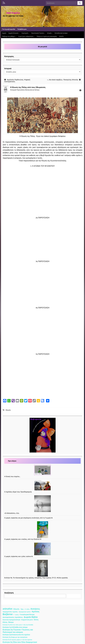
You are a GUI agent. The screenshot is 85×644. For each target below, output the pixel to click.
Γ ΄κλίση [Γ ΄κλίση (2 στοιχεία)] (16, 615)
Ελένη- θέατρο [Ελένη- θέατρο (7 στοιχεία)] (8, 622)
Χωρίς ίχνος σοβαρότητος (26, 36)
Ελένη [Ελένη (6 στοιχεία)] (36, 620)
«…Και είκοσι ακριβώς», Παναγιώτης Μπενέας (63, 80)
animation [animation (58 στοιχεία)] (8, 609)
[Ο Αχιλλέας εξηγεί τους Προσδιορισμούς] (42, 485)
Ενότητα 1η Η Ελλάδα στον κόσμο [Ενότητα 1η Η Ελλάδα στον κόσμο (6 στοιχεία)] (15, 627)
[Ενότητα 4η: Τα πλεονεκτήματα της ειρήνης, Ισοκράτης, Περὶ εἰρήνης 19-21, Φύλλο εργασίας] (43, 568)
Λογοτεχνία (25, 33)
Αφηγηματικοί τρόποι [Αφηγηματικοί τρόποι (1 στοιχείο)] (25, 612)
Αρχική (4, 33)
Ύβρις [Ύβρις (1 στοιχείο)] (22, 609)
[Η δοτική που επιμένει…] (42, 470)
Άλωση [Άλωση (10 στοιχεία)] (16, 609)
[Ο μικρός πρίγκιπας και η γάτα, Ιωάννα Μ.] (42, 549)
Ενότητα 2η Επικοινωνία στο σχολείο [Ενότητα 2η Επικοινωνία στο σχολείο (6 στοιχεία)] (16, 635)
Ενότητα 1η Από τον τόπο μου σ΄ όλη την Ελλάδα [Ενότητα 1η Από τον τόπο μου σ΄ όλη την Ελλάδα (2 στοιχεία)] (18, 625)
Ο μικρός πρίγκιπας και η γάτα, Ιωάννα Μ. (19, 556)
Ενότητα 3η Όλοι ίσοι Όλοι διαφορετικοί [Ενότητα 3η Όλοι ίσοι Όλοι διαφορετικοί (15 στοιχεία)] (20, 642)
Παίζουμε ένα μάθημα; (9, 36)
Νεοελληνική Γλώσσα (38, 33)
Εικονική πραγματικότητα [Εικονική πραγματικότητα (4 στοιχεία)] (11, 620)
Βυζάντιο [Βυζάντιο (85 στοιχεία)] (8, 614)
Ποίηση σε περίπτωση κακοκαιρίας (47, 36)
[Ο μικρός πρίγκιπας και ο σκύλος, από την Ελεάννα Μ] (43, 530)
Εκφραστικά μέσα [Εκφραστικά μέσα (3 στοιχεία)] (27, 620)
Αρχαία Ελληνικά (14, 33)
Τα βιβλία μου (22, 29)
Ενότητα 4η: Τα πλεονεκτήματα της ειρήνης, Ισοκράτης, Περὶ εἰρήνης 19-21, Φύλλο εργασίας (36, 578)
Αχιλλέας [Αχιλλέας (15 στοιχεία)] (36, 612)
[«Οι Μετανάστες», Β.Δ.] (42, 504)
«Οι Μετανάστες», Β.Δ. (12, 513)
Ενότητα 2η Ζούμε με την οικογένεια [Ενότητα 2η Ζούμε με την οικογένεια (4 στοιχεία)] (15, 637)
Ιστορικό (8, 68)
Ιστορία (50, 33)
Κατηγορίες (9, 56)
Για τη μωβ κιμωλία (9, 29)
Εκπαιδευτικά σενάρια (61, 33)
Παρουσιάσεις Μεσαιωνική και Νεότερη (28, 90)
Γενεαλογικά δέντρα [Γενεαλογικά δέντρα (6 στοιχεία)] (27, 614)
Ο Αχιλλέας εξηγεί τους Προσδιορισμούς (18, 492)
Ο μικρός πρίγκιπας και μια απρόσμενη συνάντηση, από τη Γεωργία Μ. (29, 518)
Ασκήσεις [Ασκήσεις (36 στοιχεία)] (35, 609)
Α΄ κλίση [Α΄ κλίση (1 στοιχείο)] (27, 609)
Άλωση (8, 410)
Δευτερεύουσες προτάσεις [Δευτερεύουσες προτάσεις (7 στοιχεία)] (13, 617)
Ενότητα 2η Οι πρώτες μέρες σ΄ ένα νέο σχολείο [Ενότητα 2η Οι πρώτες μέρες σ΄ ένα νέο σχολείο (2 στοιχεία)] (17, 640)
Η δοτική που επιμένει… (12, 476)
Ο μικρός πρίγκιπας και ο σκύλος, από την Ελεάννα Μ (23, 539)
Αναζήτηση (9, 593)
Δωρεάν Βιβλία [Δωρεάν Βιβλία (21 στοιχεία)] (31, 617)
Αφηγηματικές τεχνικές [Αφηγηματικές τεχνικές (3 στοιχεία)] (10, 612)
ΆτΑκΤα (61, 36)
